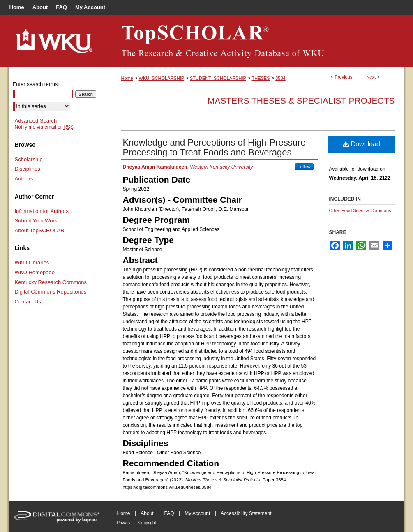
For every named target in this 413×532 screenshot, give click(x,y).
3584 (280, 78)
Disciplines (28, 169)
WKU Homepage (35, 272)
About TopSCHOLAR (40, 230)
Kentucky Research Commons (51, 282)
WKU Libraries (32, 263)
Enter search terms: (36, 84)
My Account (197, 513)
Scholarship (29, 159)
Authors (24, 179)
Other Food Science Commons (360, 210)
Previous (344, 77)
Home (127, 78)
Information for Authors (42, 211)
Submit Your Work (36, 221)
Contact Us (28, 302)
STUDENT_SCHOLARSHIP (218, 78)
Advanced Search (36, 121)
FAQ (169, 513)
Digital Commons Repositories (51, 292)
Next (371, 77)
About (147, 513)
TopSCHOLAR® (256, 41)
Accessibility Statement (246, 513)
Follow (304, 167)
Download (361, 144)
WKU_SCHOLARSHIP (162, 78)
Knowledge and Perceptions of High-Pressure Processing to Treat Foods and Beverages (214, 147)
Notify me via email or (44, 127)
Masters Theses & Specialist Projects (301, 101)
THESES (261, 78)
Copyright (147, 523)
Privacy (124, 523)
